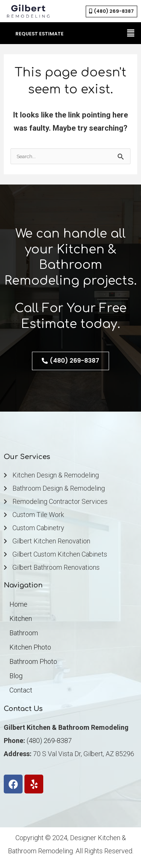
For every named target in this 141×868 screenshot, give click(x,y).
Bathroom (24, 633)
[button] (131, 33)
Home (18, 604)
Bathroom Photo (33, 661)
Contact (21, 690)
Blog (16, 676)
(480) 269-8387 (49, 741)
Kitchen (21, 619)
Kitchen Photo (30, 647)
